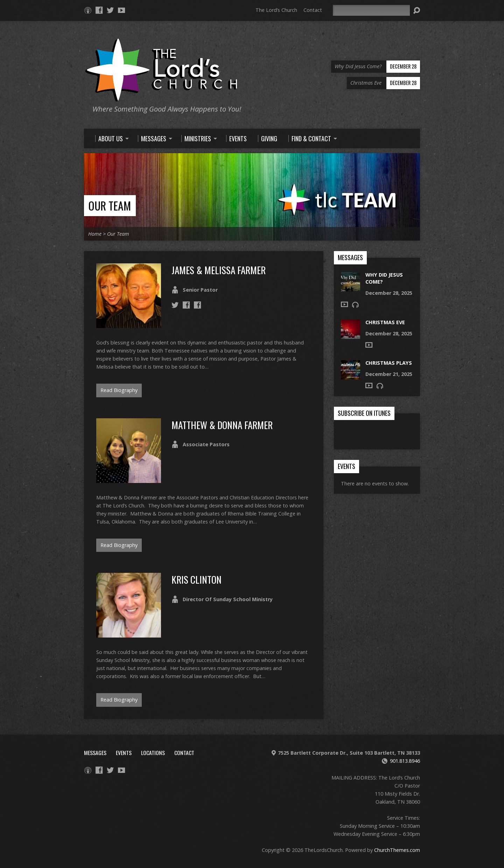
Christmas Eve (385, 322)
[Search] (371, 10)
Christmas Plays (389, 363)
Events (124, 753)
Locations (153, 753)
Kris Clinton (197, 579)
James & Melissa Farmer (219, 270)
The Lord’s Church (276, 10)
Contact (313, 10)
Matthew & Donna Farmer (222, 425)
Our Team (110, 205)
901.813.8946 (405, 761)
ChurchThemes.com (397, 850)
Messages (95, 753)
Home (95, 234)
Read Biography (119, 390)
